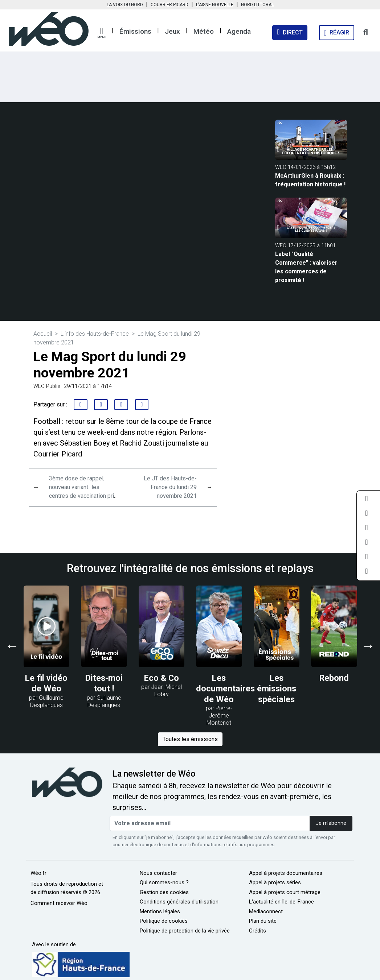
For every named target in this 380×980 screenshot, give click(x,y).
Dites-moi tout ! (104, 683)
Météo (204, 31)
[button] (102, 33)
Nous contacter (158, 873)
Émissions (135, 31)
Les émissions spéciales (277, 689)
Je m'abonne (331, 823)
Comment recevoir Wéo (59, 903)
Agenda (239, 31)
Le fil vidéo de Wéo (46, 683)
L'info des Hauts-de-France (95, 334)
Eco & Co (162, 678)
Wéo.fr (38, 873)
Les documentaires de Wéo (225, 689)
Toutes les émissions (190, 739)
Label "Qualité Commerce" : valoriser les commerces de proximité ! (306, 267)
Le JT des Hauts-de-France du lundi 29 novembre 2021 (170, 487)
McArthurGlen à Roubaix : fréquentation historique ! (310, 180)
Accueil (43, 334)
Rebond (334, 678)
